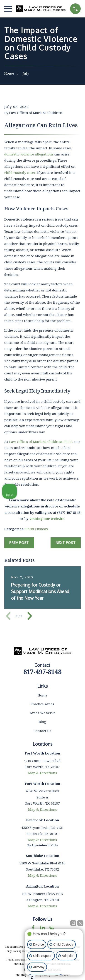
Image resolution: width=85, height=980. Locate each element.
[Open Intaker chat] (32, 978)
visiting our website (47, 519)
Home (42, 695)
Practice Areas (42, 704)
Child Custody (37, 529)
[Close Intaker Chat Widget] (80, 923)
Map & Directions (42, 773)
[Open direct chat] (73, 923)
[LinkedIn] (42, 928)
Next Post (66, 543)
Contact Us (42, 731)
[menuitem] (21, 975)
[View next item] (30, 616)
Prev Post (19, 543)
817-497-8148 (42, 672)
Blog (42, 722)
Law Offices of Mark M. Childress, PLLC (41, 441)
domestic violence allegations (29, 154)
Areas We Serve (42, 713)
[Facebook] (33, 928)
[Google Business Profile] (52, 928)
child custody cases (20, 172)
